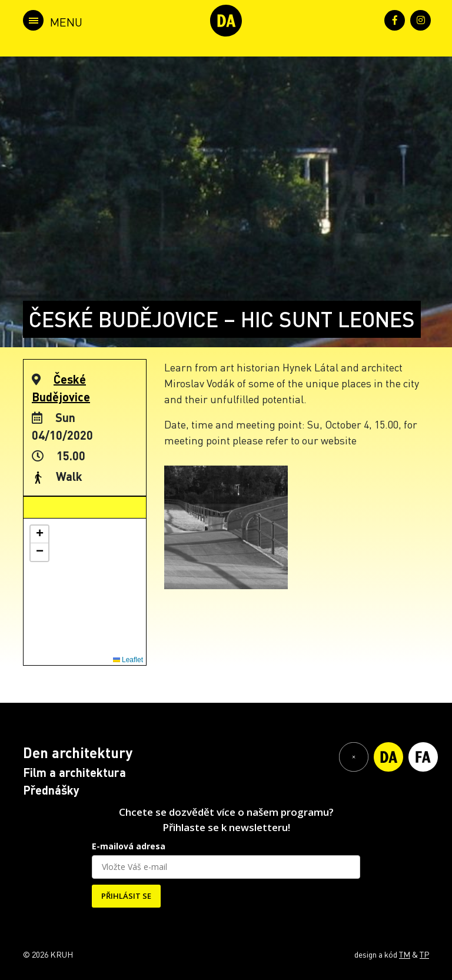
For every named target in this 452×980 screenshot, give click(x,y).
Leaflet (128, 660)
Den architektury (78, 753)
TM (405, 954)
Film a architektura (74, 772)
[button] (39, 534)
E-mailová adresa (129, 846)
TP (424, 954)
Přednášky (51, 790)
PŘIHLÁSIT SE (126, 896)
